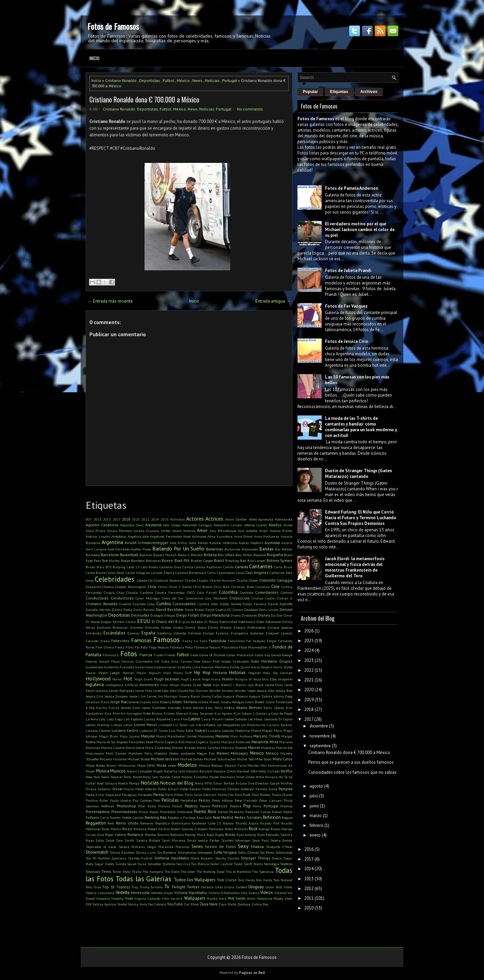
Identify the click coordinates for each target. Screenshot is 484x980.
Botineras (153, 561)
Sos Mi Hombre (98, 858)
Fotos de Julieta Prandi (348, 271)
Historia (220, 673)
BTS (109, 567)
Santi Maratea (173, 840)
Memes (223, 753)
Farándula (217, 641)
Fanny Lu (190, 641)
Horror (117, 679)
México (183, 80)
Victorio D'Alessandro (224, 893)
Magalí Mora (272, 730)
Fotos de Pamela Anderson (352, 188)
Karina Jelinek (120, 708)
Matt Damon (116, 753)
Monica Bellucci (211, 765)
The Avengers (153, 872)
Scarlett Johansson (236, 840)
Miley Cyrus (283, 759)
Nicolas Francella (195, 777)
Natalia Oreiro (225, 771)
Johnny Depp (283, 696)
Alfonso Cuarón (256, 525)
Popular (310, 92)
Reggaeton (96, 823)
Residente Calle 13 (206, 823)
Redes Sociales (248, 817)
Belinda (197, 555)
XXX (89, 904)
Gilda (166, 661)
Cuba (151, 604)
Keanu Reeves (249, 707)
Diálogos (157, 615)
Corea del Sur (173, 598)
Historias (237, 673)
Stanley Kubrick (140, 858)
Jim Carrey (149, 696)
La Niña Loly (95, 719)
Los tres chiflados (203, 725)
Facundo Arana (98, 641)
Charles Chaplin (197, 580)
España (148, 633)
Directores (249, 615)
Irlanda (186, 685)
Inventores (149, 685)
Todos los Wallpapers (195, 880)
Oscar (117, 789)
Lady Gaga (115, 719)
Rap (163, 817)
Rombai (151, 835)
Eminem (137, 627)
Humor (228, 679)
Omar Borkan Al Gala (230, 783)
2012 (309, 888)
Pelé (156, 800)
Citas (120, 592)
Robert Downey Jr (184, 829)
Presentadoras (124, 812)
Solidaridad (284, 852)
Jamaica (102, 691)
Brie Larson (256, 561)
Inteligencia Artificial (122, 685)
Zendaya (244, 904)
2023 (309, 660)
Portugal (230, 80)
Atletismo (230, 543)
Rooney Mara (195, 835)
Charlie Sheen (247, 580)
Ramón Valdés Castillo (127, 817)
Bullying (119, 567)
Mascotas (268, 748)
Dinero (236, 615)
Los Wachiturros (253, 725)
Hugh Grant (144, 679)
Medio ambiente (182, 753)
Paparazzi (113, 795)
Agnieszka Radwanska (275, 519)
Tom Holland (283, 880)
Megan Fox (206, 753)
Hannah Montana (215, 667)
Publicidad (185, 812)
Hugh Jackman (167, 679)
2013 (97, 519)
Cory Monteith (216, 598)
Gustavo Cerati (165, 667)
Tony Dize (93, 887)
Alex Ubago (172, 525)
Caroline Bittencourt (191, 573)
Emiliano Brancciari (113, 627)
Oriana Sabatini (98, 789)
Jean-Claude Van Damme (189, 691)
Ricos (127, 829)
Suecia (277, 858)
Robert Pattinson (211, 829)
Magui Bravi (109, 736)
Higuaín (155, 673)
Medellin (161, 753)
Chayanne (93, 587)
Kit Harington (131, 713)
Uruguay (256, 887)
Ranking (152, 817)
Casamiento (226, 573)
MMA (151, 765)
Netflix (287, 771)
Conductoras (97, 598)
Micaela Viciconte (113, 759)
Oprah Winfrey (281, 783)
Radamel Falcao (258, 812)
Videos (267, 893)
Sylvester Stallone (161, 864)
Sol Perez (267, 852)
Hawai (91, 673)
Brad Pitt (182, 560)
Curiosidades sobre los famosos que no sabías (352, 772)
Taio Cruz (183, 864)
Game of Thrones (212, 655)
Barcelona (110, 555)
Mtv (264, 765)
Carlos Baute (95, 573)
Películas (170, 800)
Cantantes (261, 566)
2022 (145, 519)
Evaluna (222, 633)
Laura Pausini (212, 719)
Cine (275, 587)
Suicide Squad (126, 864)
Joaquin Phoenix (235, 696)
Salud (110, 840)
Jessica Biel (284, 691)
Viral (129, 898)
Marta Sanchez (208, 748)
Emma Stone (196, 627)
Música (103, 771)
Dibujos (170, 615)
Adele (253, 519)
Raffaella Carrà (97, 817)
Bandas (267, 549)
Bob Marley (111, 561)
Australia (272, 543)
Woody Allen (283, 898)
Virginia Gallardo (147, 898)
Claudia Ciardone (140, 592)
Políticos (220, 806)
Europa (208, 633)
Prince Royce (148, 812)
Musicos (118, 771)
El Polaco (211, 622)
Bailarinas (215, 549)
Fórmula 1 (111, 655)
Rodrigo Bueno (269, 829)
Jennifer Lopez (245, 691)
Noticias (212, 80)
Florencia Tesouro (207, 647)
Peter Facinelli (246, 800)
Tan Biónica (200, 864)
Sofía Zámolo (248, 852)
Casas (240, 573)
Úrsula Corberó (236, 887)
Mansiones (206, 736)
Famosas (141, 640)
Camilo (228, 567)
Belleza (210, 555)
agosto (316, 786)
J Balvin (240, 685)
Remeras (147, 823)
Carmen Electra (163, 573)
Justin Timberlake (279, 702)
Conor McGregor (148, 598)
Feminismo (236, 641)
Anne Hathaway (267, 536)
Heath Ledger (109, 673)
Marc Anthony (241, 736)
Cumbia (164, 604)
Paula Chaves (282, 795)
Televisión (93, 872)
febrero (316, 825)
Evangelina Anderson (247, 633)
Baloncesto (250, 549)
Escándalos (114, 633)
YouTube (175, 904)
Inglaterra (95, 685)
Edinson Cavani (124, 622)
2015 (107, 519)
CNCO (191, 592)
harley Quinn (240, 667)
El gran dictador (191, 622)
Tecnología (272, 864)
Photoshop (126, 806)
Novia (199, 783)
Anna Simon (244, 536)
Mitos (141, 765)
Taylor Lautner (221, 864)
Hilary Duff (183, 673)
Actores (195, 519)
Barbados (93, 555)
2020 (136, 519)
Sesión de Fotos (220, 847)
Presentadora (98, 812)
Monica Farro (235, 765)
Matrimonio (95, 753)
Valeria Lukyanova (100, 893)
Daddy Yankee (231, 604)
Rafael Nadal (282, 812)
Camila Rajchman (208, 567)
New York (93, 777)
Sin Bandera (167, 852)
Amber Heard (171, 531)
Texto (127, 872)
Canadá (241, 567)
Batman (146, 555)
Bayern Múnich (165, 555)
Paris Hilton (174, 795)
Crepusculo (239, 598)
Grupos (286, 661)
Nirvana (271, 777)
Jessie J (134, 696)
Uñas (219, 887)
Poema (205, 806)
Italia (207, 685)
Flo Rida (141, 647)
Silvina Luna (146, 852)
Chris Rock (222, 587)
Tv (167, 886)
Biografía (275, 555)
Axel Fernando (119, 549)
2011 (309, 898)
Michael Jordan (192, 759)
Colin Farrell (207, 592)
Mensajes (239, 753)
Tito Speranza (263, 872)
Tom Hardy (264, 880)
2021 (309, 680)
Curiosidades (184, 604)
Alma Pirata (95, 531)
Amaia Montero (119, 531)
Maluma (148, 736)
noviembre (320, 736)
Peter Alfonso (222, 800)
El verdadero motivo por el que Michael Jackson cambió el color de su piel (360, 230)
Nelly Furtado (269, 771)
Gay (267, 655)
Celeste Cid (145, 580)
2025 (165, 519)
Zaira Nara (209, 904)
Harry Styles (283, 667)
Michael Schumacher (220, 759)
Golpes (226, 661)
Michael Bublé (138, 759)
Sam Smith (125, 840)
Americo (189, 531)
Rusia (230, 834)
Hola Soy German (278, 673)
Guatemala (94, 667)
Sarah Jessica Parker (203, 840)
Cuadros (125, 604)
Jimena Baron (189, 696)
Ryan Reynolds (268, 835)
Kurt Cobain (243, 713)
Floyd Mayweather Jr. (255, 647)
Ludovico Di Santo (154, 730)
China (163, 587)
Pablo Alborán (146, 789)
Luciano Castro (125, 730)
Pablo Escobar (191, 789)
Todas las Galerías (144, 879)
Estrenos (195, 633)
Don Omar (285, 615)
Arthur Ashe (187, 543)
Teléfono (286, 864)
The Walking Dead (210, 872)
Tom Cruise (227, 880)
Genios (276, 655)
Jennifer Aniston (221, 691)
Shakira (257, 847)
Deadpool (251, 610)
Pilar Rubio (147, 806)
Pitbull (177, 806)
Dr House (93, 622)
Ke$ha (229, 708)
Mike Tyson (263, 759)
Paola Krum (95, 795)
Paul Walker (261, 795)
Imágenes (285, 679)
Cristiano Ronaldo (121, 80)
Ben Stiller (244, 555)
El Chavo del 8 (164, 621)
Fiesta (120, 647)
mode (172, 765)
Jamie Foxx (144, 691)
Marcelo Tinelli (267, 736)
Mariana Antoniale (236, 742)
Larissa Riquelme (157, 719)
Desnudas (140, 615)
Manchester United (182, 736)
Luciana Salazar (279, 725)
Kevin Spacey (274, 708)
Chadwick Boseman (169, 580)
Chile (152, 587)
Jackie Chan (274, 685)
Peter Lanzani (270, 800)
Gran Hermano (264, 661)
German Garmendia (137, 661)
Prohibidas (168, 812)
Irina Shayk (170, 685)
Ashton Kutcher (210, 543)
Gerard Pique (109, 661)
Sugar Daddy (104, 864)
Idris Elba (269, 679)
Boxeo (167, 560)
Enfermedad (256, 627)
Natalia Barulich (199, 771)
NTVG (208, 783)
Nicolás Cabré (170, 777)
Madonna (243, 730)
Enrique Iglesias (280, 627)
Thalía (137, 872)
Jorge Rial (119, 702)
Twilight (178, 887)
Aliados (275, 525)
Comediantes (267, 592)
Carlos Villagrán (138, 573)
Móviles (253, 765)
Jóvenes (134, 702)
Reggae (287, 817)
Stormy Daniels (227, 858)
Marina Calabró (113, 748)
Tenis (106, 871)
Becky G (184, 555)
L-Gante (259, 713)
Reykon (228, 823)
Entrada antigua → (273, 301)
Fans (203, 641)
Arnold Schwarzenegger (147, 543)
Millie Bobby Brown (101, 765)
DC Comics (235, 610)
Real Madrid (223, 817)
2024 (155, 519)
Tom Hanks (246, 880)
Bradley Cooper (202, 561)
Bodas (126, 561)
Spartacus (119, 858)
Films (130, 647)
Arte (173, 543)
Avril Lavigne (96, 549)
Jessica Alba (266, 691)
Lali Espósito (133, 719)
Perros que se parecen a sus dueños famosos (351, 762)
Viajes (168, 893)
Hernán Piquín (135, 673)
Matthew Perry (140, 753)
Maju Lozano (130, 736)
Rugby (220, 835)
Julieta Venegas (232, 702)
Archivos (369, 92)
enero (315, 835)
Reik (111, 823)
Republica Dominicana (173, 823)
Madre (256, 730)
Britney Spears (279, 560)
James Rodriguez (122, 691)
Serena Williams (132, 847)
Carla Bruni (283, 567)
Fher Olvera (105, 647)
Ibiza (257, 679)
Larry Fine (179, 719)
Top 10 (108, 887)
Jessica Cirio (94, 696)
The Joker (188, 872)
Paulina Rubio (97, 800)
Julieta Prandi (209, 702)
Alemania (153, 525)
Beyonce (260, 555)
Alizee (288, 525)
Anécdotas (119, 536)
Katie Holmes (193, 708)
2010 (309, 908)
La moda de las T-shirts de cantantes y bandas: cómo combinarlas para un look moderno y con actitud (361, 427)
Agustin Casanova (102, 525)
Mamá (161, 736)
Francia (146, 655)
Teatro (258, 864)
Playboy (191, 806)
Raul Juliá (204, 817)
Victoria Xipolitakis (191, 893)
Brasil (219, 560)
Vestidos (157, 893)
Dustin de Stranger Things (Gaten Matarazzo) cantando (358, 474)
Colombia (228, 592)
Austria (287, 543)
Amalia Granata (146, 531)
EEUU (144, 621)
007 (89, 519)
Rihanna (140, 829)
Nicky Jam (151, 777)
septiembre (320, 746)
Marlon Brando (184, 748)
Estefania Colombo (172, 633)
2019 (309, 700)
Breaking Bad (236, 561)
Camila (188, 567)
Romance (135, 834)
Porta (257, 806)
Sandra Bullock (148, 840)
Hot (128, 678)
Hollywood (98, 678)
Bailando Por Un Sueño (178, 548)
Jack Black (256, 685)
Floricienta (230, 647)
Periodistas (189, 800)
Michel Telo (245, 759)
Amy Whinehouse (223, 531)
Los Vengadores (228, 725)
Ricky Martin (112, 829)
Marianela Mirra (265, 742)
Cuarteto (139, 604)
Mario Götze (135, 748)
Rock (253, 829)
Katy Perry (214, 708)
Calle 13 (133, 567)
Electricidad (228, 622)
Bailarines (232, 549)
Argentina (112, 542)
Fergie (272, 641)
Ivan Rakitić (222, 685)
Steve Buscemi (202, 858)
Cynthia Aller (208, 604)
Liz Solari (181, 725)
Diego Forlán (188, 615)
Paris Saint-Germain (201, 795)
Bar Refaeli (284, 549)
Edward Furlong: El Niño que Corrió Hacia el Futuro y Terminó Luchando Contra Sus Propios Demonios (361, 518)
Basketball (129, 555)
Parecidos (145, 795)
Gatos (259, 655)
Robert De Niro (159, 829)
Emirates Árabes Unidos (164, 627)
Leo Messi (255, 719)
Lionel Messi (146, 725)
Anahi (264, 531)
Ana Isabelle (248, 531)
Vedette (123, 893)
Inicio (94, 58)
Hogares (254, 673)
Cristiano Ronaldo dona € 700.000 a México (144, 99)
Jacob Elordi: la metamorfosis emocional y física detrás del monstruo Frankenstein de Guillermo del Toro (355, 567)
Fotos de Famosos (113, 26)
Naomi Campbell (140, 771)
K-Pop (90, 708)
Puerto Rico (205, 812)
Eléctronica (247, 622)
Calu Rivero (150, 567)
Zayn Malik (227, 904)
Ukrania (207, 887)
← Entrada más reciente (110, 301)
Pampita (286, 789)
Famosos (167, 640)
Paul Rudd (243, 795)
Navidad (243, 771)
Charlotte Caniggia (276, 580)
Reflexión (272, 817)
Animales (199, 536)
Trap (135, 887)
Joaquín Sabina (261, 696)
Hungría (241, 679)
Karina (102, 708)
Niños (260, 777)
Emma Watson (220, 627)
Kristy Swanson (201, 713)
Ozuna (129, 789)
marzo (316, 816)
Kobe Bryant (153, 713)
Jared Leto (161, 691)
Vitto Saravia (172, 898)
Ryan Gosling (246, 835)
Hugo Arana (211, 679)
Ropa (210, 835)
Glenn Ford (211, 661)
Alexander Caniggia (197, 525)
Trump (145, 887)
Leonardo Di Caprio (278, 719)
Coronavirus (194, 598)
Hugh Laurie (191, 679)
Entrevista (94, 633)
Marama (222, 736)
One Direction (258, 783)
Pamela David (266, 789)
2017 (117, 519)
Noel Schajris (107, 783)
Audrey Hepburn (251, 543)
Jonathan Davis (97, 702)
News (197, 80)
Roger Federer (116, 835)
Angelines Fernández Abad (170, 536)
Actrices (214, 519)
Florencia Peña (182, 647)
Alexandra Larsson (228, 525)
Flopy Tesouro (159, 647)
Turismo (156, 887)
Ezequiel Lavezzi (279, 633)
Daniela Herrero (98, 610)
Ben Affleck (226, 555)
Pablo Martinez (214, 789)
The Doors (172, 872)
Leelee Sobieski (236, 719)
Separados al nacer (101, 847)
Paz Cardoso (142, 800)
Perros (204, 800)
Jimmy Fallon (212, 696)
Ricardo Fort (270, 823)
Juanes (146, 702)
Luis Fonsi (177, 730)
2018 (126, 519)
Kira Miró (112, 713)
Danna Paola (122, 610)
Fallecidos (120, 641)
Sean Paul (260, 840)
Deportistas (150, 80)
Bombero (138, 561)
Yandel (122, 904)
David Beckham (170, 609)
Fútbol (168, 80)
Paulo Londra (120, 800)
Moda (162, 765)
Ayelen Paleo (141, 549)
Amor (202, 530)
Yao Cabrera (157, 904)
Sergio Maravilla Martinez (168, 847)
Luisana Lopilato (221, 730)
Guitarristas (144, 667)
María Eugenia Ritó (169, 742)
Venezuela (140, 893)
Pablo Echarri (168, 789)
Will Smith (237, 898)
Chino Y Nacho (180, 587)
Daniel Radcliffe (280, 604)
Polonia (236, 806)
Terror (117, 872)
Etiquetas (339, 92)
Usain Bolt (274, 887)
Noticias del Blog (177, 783)
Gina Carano (181, 661)
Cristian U (285, 598)
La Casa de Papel (279, 713)
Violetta (117, 898)
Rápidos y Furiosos (182, 817)
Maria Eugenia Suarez (203, 742)
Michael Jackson (165, 759)
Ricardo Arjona (247, 823)
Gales (194, 655)
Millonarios (127, 765)
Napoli (158, 771)
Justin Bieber (255, 702)
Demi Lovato (269, 610)
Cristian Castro (263, 598)
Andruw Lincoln (98, 536)
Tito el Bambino (238, 872)
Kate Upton (142, 708)
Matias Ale (284, 748)
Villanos (280, 893)
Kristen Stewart (176, 713)
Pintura (164, 806)
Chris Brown (203, 587)
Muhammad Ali (280, 765)
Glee (197, 661)
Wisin (251, 898)
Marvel (254, 747)
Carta (212, 573)
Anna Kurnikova (220, 536)
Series (197, 847)
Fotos (129, 654)
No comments (250, 109)
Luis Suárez (196, 730)
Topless (123, 887)
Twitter (193, 887)
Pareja (159, 794)
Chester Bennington (131, 587)
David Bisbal (195, 610)
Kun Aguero (223, 713)
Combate (247, 592)
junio (314, 806)
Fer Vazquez (256, 641)
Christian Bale (243, 587)
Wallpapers (195, 898)
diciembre (319, 726)
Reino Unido (127, 823)
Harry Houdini (262, 667)
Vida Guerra (250, 893)
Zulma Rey (260, 904)
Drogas (106, 622)
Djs (273, 615)
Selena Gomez (281, 840)
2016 (309, 849)
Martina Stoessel (234, 748)
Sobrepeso (205, 852)
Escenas (133, 633)
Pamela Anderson (241, 789)
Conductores (122, 598)
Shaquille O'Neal (279, 847)
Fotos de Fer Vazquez (346, 306)
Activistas (177, 519)
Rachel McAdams (231, 812)
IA (250, 679)
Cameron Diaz (170, 567)
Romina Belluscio (171, 835)
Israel (197, 685)
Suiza (142, 864)
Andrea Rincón (281, 531)
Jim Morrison (168, 696)
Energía (239, 627)
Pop (247, 806)
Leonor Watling (97, 725)
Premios (286, 806)
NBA (254, 771)
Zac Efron (191, 904)
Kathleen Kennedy (167, 708)
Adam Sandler (236, 519)
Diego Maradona (215, 615)
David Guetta (216, 610)
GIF (157, 661)
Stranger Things (255, 858)
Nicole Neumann (222, 777)
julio (314, 796)
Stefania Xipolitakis (172, 858)
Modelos (187, 765)
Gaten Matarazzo (240, 655)
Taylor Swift (243, 864)
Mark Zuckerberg (158, 748)
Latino (194, 719)
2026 (309, 631)
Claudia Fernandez (170, 592)
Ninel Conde (245, 777)
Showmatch (97, 852)
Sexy (243, 846)
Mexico (257, 753)
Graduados (241, 661)
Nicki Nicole (133, 777)
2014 (309, 869)
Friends (170, 655)
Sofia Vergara (225, 852)
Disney (264, 615)
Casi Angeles (257, 572)
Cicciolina (263, 587)
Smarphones (187, 852)
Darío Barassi (144, 610)
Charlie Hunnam (223, 580)
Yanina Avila (138, 904)
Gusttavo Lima (189, 667)
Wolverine (265, 898)
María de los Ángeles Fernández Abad (125, 742)
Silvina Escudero (122, 852)
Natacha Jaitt (175, 771)
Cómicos (287, 592)
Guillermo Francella (119, 667)
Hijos (167, 673)
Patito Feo (226, 795)
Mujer (90, 771)
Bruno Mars (95, 567)
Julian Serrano (185, 702)
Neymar (117, 777)
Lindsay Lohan (122, 725)
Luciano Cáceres (98, 730)
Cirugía (109, 592)
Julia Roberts (162, 702)
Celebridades (115, 579)
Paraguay (129, 795)
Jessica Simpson (116, 696)
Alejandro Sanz (132, 525)
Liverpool (165, 725)
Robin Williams (236, 829)
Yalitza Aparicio (105, 904)
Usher (288, 887)
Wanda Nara (217, 898)
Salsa (100, 840)
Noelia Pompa (129, 783)
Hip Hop (203, 673)
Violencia (103, 898)
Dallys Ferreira (254, 604)
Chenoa (108, 587)
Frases (158, 655)
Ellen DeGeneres (269, 622)
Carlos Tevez (115, 573)
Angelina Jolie (138, 536)
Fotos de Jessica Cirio (347, 341)
